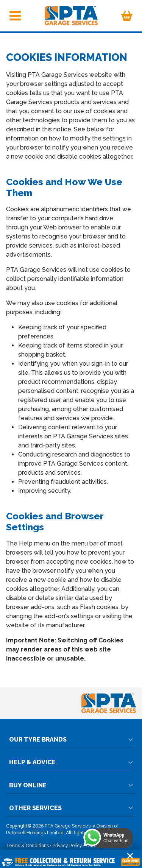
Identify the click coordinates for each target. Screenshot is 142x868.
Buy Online (71, 785)
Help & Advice (71, 762)
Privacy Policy (67, 846)
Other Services (71, 808)
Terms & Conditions (27, 846)
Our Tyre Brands (71, 739)
